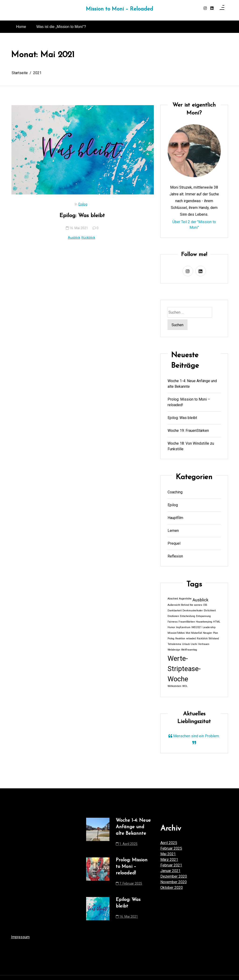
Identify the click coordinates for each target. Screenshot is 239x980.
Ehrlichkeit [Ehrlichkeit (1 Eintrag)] (210, 611)
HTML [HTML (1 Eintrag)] (217, 622)
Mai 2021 (168, 854)
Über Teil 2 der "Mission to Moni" (194, 225)
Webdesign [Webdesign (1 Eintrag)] (174, 650)
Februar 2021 (171, 865)
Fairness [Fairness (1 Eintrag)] (173, 622)
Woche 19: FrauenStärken (188, 431)
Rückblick (88, 238)
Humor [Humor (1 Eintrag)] (171, 627)
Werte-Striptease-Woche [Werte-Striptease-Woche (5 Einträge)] (184, 669)
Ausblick (74, 238)
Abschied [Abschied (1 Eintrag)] (173, 599)
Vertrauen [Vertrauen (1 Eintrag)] (204, 644)
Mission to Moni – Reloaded (119, 9)
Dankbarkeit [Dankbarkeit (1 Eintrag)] (175, 611)
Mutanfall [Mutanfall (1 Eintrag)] (197, 633)
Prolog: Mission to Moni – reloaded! (189, 402)
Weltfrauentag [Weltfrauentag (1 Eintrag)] (189, 650)
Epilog (83, 204)
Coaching (175, 492)
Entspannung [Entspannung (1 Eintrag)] (203, 616)
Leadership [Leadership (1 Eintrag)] (209, 627)
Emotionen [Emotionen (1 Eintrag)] (173, 616)
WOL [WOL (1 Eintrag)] (185, 686)
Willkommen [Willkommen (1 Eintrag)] (174, 686)
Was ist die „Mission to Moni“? (61, 27)
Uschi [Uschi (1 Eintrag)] (194, 644)
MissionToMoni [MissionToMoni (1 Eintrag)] (176, 633)
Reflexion (175, 556)
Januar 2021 (170, 871)
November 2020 (174, 882)
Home (21, 27)
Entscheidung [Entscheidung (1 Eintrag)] (188, 616)
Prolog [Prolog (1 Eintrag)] (171, 639)
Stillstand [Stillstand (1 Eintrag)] (214, 639)
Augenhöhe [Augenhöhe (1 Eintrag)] (185, 599)
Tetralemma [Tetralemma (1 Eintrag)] (174, 644)
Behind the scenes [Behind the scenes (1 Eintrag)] (192, 605)
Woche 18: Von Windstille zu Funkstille (191, 446)
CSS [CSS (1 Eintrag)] (205, 605)
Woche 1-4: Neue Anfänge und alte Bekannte (192, 384)
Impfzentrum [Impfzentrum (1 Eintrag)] (183, 627)
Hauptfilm (175, 518)
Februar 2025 (171, 848)
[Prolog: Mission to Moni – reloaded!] (98, 873)
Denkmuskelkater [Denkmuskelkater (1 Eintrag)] (193, 611)
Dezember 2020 (174, 876)
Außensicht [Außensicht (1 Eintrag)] (174, 605)
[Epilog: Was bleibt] (83, 150)
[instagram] (205, 8)
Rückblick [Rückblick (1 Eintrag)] (202, 639)
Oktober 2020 (172, 888)
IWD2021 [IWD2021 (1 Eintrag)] (197, 627)
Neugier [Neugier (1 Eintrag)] (208, 633)
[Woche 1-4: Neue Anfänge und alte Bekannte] (98, 834)
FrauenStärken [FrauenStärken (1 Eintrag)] (187, 622)
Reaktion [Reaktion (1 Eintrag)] (180, 639)
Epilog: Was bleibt (82, 216)
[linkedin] (212, 8)
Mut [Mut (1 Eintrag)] (188, 633)
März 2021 (169, 860)
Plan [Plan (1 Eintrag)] (216, 633)
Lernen (173, 531)
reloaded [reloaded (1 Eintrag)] (191, 639)
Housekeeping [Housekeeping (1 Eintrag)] (204, 622)
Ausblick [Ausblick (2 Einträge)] (200, 600)
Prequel (174, 543)
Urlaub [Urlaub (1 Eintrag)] (186, 644)
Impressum (20, 937)
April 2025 (169, 843)
